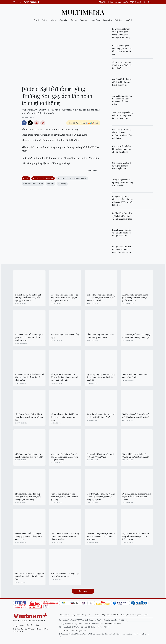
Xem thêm (83, 591)
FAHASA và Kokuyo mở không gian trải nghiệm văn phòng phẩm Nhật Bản (135, 298)
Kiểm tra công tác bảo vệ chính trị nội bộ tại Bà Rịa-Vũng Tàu (122, 233)
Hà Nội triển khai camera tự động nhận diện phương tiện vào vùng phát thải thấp (65, 377)
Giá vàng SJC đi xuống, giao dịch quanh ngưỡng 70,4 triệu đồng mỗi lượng (122, 134)
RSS (90, 615)
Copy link (43, 123)
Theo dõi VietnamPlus (77, 123)
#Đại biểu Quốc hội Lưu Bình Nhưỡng (72, 178)
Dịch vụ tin (125, 615)
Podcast (53, 20)
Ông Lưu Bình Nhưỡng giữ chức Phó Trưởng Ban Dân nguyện (122, 82)
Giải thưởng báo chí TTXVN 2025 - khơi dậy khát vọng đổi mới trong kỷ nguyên (101, 497)
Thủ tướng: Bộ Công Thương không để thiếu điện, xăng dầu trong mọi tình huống (28, 497)
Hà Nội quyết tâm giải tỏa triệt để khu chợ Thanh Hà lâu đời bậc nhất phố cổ (29, 377)
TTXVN (116, 615)
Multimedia (83, 12)
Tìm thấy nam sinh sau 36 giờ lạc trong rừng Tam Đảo (65, 575)
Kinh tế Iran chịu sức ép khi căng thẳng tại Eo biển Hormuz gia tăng (64, 497)
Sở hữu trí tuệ (64, 615)
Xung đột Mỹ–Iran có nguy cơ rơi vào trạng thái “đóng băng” (101, 416)
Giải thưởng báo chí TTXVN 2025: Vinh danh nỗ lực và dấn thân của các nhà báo (65, 536)
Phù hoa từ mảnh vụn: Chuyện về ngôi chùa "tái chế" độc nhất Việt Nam (29, 576)
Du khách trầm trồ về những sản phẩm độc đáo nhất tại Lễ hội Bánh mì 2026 (29, 337)
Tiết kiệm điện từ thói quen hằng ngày (65, 336)
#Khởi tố (50, 184)
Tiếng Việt (102, 2)
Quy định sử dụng (79, 615)
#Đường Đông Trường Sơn (43, 178)
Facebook (24, 123)
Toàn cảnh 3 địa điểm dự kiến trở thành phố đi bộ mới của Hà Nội (123, 115)
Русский (138, 2)
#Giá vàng (62, 184)
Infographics (63, 20)
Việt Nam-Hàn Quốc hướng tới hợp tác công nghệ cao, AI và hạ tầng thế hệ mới (64, 457)
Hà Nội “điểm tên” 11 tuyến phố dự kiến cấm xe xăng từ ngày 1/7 (136, 416)
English (110, 2)
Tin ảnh (37, 20)
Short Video (107, 20)
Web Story (119, 20)
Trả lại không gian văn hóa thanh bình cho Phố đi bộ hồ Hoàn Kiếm (122, 100)
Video (45, 20)
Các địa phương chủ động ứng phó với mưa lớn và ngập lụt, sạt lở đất (122, 50)
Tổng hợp (84, 20)
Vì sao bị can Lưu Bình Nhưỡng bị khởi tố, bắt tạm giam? (122, 65)
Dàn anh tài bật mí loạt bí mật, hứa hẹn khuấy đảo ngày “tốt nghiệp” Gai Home (28, 298)
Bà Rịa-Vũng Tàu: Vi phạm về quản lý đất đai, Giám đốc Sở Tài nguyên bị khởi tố (123, 201)
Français (118, 2)
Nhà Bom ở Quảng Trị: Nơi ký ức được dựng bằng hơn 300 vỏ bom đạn (29, 417)
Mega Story (95, 20)
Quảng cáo (137, 615)
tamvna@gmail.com (113, 623)
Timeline (74, 20)
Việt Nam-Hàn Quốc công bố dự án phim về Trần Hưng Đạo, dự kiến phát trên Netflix (65, 298)
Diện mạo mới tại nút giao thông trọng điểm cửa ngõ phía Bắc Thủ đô (136, 497)
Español (125, 2)
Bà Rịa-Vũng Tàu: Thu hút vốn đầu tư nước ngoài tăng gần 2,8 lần (122, 249)
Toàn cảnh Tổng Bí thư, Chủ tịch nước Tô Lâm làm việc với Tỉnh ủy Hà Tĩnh (101, 536)
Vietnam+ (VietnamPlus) (32, 2)
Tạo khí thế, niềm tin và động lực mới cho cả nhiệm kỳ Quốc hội (137, 336)
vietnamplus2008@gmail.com (75, 630)
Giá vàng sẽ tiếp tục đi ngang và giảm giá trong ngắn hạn (122, 166)
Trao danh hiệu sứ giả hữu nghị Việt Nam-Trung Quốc (100, 455)
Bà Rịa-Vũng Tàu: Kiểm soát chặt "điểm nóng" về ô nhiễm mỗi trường (122, 216)
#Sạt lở (26, 178)
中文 (132, 2)
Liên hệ (147, 615)
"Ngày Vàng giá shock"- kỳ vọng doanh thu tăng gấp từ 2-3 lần (123, 182)
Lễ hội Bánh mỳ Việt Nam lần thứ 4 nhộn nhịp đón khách (101, 336)
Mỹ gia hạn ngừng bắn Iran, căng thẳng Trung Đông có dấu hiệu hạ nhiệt (101, 377)
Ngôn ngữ (106, 615)
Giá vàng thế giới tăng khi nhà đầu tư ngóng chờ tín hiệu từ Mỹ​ (122, 149)
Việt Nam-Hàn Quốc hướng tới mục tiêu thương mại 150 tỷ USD (29, 455)
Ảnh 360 (129, 20)
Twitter (30, 123)
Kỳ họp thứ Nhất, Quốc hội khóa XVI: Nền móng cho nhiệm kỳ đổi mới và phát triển (101, 298)
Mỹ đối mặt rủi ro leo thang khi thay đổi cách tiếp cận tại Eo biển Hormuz (136, 536)
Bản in (36, 123)
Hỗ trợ (97, 615)
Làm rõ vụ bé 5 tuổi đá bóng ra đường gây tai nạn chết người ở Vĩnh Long (28, 536)
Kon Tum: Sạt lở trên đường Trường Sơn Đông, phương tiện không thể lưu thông (121, 33)
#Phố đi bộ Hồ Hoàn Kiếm (33, 184)
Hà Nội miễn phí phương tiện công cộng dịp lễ (135, 376)
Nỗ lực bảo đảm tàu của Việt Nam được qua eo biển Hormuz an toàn (65, 417)
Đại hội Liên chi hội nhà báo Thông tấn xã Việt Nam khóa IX (136, 455)
